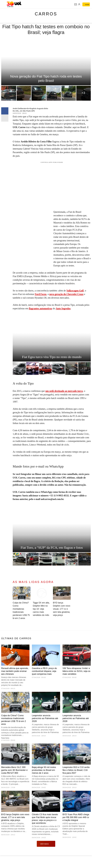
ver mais (46, 844)
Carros (46, 14)
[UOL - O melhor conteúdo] (14, 4)
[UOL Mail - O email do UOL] (76, 4)
